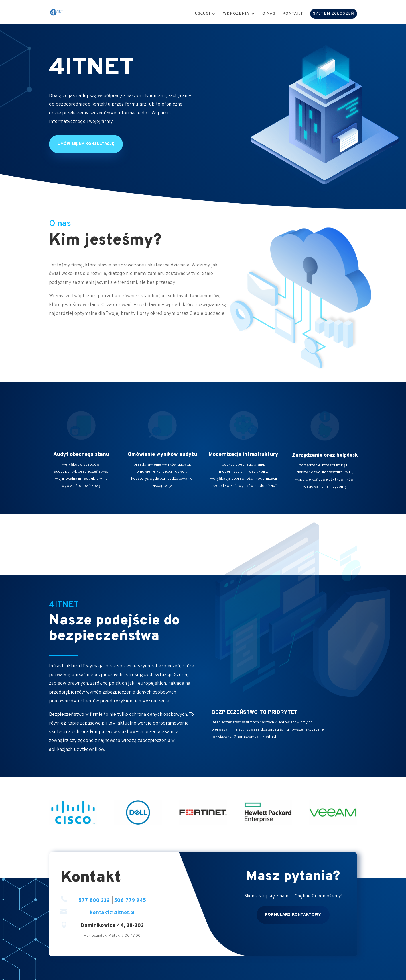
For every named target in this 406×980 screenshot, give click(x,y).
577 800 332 (94, 901)
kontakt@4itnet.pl (112, 913)
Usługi (203, 14)
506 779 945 (130, 901)
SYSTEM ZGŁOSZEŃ (334, 14)
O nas (269, 14)
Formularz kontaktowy (293, 915)
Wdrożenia (236, 14)
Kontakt (293, 14)
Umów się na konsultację (86, 144)
